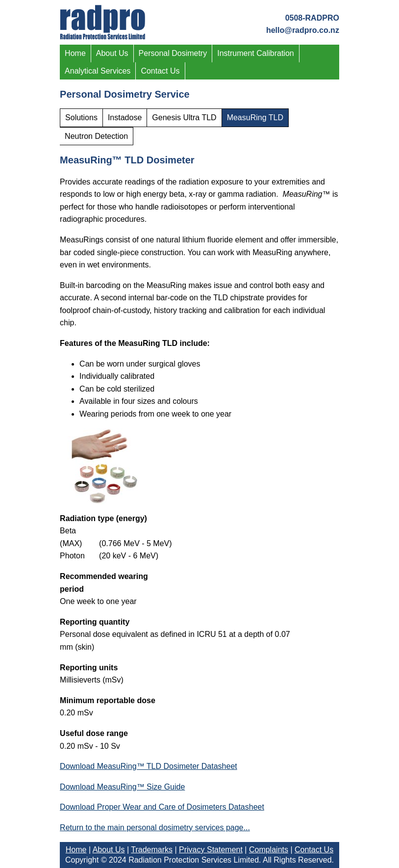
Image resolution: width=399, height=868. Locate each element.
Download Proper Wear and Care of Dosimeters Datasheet (162, 807)
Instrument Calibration (256, 53)
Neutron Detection (96, 136)
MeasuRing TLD (255, 118)
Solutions (81, 118)
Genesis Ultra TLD (184, 118)
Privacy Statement (211, 850)
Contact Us (160, 71)
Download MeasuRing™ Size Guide (122, 787)
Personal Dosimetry (173, 53)
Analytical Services (98, 71)
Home (75, 53)
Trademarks (152, 850)
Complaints (269, 850)
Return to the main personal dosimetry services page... (155, 828)
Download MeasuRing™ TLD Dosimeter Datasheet (149, 766)
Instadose (125, 118)
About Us (112, 53)
